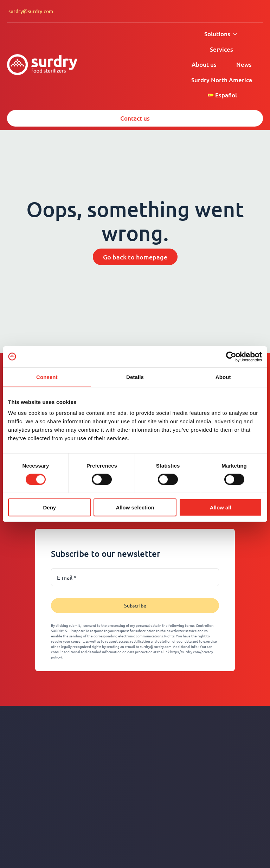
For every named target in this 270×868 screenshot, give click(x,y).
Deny (49, 507)
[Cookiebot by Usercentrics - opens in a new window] (231, 356)
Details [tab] (135, 377)
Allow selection (135, 507)
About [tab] (223, 377)
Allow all (221, 507)
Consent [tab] (47, 377)
